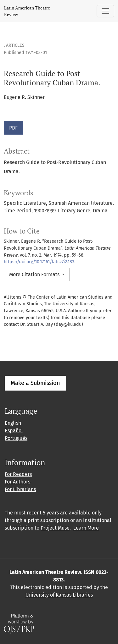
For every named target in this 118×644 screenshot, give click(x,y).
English (13, 423)
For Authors (17, 482)
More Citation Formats (35, 274)
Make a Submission (35, 383)
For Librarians (20, 489)
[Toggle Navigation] (105, 11)
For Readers (18, 474)
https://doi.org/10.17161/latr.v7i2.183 (39, 262)
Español (14, 431)
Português (16, 438)
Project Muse (55, 528)
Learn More (86, 528)
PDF (13, 128)
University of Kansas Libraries (59, 595)
